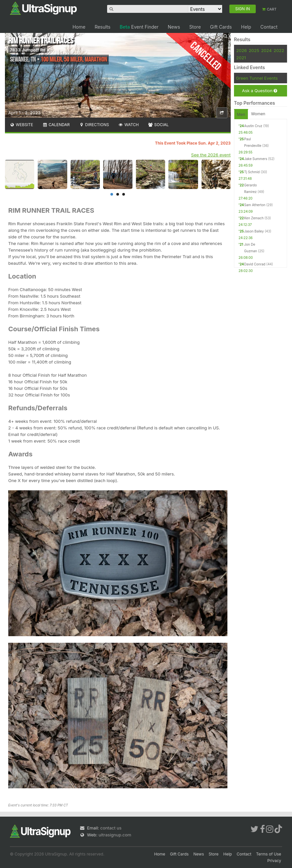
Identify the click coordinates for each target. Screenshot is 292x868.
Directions (94, 125)
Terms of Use (269, 854)
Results (102, 27)
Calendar (56, 125)
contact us (111, 828)
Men (241, 114)
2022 (279, 50)
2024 (266, 50)
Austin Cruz (253, 126)
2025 (254, 50)
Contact (269, 27)
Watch (129, 125)
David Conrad (255, 264)
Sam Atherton (255, 205)
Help (246, 27)
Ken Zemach (254, 218)
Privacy (274, 861)
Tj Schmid (252, 172)
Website (21, 125)
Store (195, 27)
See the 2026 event (211, 155)
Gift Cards (221, 27)
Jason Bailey (254, 231)
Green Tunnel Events (257, 78)
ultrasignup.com (115, 835)
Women (258, 114)
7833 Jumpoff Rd (28, 50)
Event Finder (139, 27)
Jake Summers (256, 159)
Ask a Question (260, 91)
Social (158, 125)
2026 (242, 50)
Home (79, 27)
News (174, 27)
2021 (241, 58)
